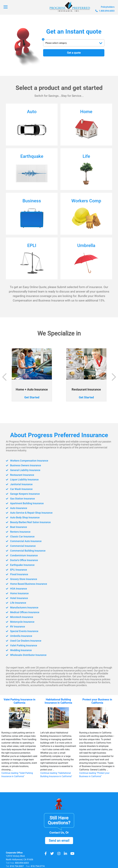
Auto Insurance (17, 508)
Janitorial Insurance (20, 484)
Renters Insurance (19, 532)
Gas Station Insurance (21, 499)
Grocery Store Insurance (23, 579)
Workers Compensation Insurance (29, 461)
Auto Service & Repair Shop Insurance (31, 513)
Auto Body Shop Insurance (24, 518)
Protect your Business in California (97, 701)
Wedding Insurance (20, 650)
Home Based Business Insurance (28, 584)
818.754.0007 (17, 866)
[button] (114, 377)
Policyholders (108, 7)
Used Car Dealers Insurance (25, 641)
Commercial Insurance (22, 546)
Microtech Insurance (21, 617)
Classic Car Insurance (21, 536)
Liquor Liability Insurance (23, 480)
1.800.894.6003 (105, 11)
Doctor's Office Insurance (23, 560)
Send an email (59, 841)
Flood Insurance (18, 574)
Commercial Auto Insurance (25, 541)
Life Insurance (17, 603)
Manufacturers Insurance (23, 607)
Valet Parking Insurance (22, 645)
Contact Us (57, 833)
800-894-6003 (22, 863)
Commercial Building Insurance (27, 551)
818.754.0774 (37, 866)
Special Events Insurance (23, 631)
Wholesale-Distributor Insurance (27, 655)
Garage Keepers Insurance (24, 494)
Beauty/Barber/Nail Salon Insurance (30, 522)
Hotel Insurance (18, 598)
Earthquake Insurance (21, 565)
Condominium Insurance (23, 555)
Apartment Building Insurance (26, 503)
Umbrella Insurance (20, 636)
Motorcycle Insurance (21, 622)
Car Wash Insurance (20, 489)
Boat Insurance (17, 527)
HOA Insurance (17, 589)
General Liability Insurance (24, 470)
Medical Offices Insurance (24, 612)
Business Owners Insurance (25, 466)
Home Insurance (18, 593)
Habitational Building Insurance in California (58, 701)
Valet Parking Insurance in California (20, 701)
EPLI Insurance (17, 570)
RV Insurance (16, 626)
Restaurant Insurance (21, 475)
